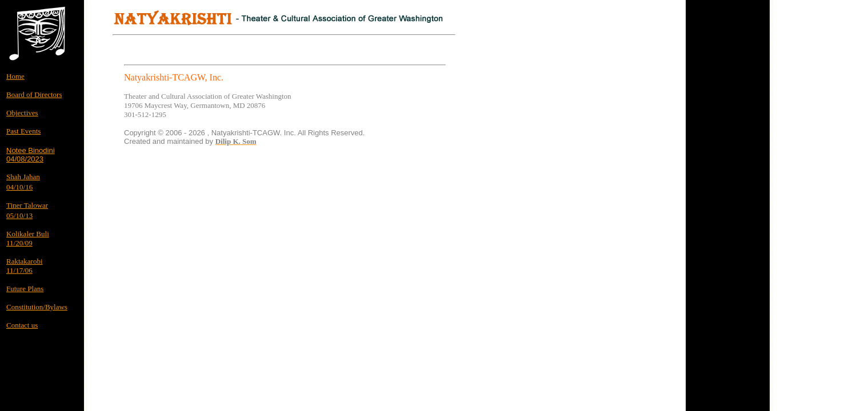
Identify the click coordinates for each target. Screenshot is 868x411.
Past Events (23, 131)
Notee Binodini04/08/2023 (31, 155)
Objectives (22, 113)
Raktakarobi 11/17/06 (25, 266)
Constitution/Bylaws (37, 307)
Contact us (22, 325)
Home (15, 76)
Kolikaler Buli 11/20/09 (28, 238)
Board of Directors (34, 94)
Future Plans (25, 289)
